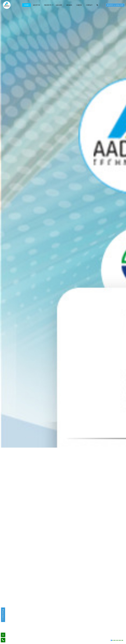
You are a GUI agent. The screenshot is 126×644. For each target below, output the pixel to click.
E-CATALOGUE (3, 615)
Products (48, 5)
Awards (69, 5)
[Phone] (3, 640)
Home (27, 5)
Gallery (59, 5)
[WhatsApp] (3, 635)
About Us (36, 5)
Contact (89, 5)
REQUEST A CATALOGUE (115, 5)
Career (79, 5)
